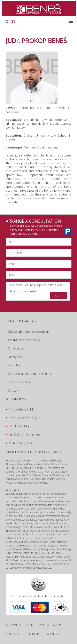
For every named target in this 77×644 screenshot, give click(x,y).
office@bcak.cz (43, 568)
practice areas (51, 625)
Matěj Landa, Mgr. (21, 443)
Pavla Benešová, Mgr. (23, 418)
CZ (7, 21)
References (35, 634)
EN (13, 21)
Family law (15, 357)
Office (31, 625)
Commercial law (19, 382)
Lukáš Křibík (17, 435)
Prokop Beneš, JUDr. (22, 409)
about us (54, 634)
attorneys (14, 625)
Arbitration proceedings (24, 340)
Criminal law (16, 348)
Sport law (14, 365)
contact (12, 634)
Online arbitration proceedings (29, 332)
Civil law (13, 390)
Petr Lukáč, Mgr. (20, 426)
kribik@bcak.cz (17, 564)
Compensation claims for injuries (30, 374)
